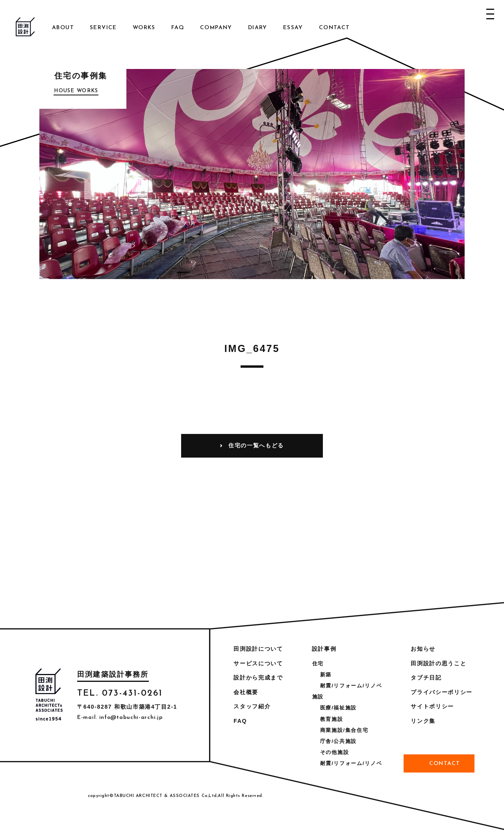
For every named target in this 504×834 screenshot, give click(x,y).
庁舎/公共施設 (338, 741)
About (63, 28)
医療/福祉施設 (338, 708)
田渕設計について (258, 649)
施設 (318, 697)
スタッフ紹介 (252, 706)
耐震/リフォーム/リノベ (351, 686)
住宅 (318, 664)
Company (216, 28)
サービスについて (258, 663)
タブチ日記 (426, 678)
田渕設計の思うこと (438, 663)
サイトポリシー (432, 706)
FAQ (178, 28)
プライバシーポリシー (442, 692)
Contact (334, 28)
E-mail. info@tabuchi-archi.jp (120, 718)
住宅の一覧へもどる (256, 445)
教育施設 (332, 719)
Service (103, 28)
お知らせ (423, 649)
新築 (326, 675)
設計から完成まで (258, 678)
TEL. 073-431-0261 (120, 693)
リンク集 (423, 721)
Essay (293, 28)
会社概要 (246, 692)
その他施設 (334, 752)
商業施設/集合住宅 (344, 730)
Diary (258, 28)
